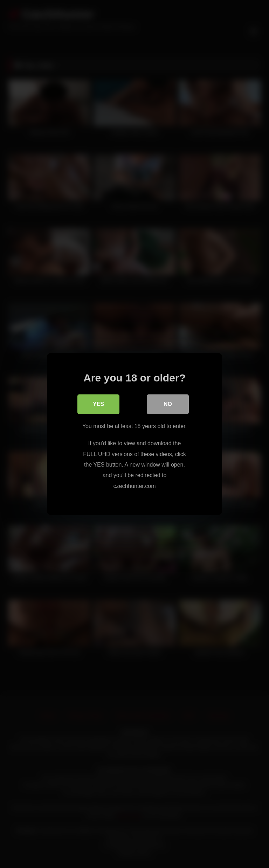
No (168, 404)
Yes (98, 404)
